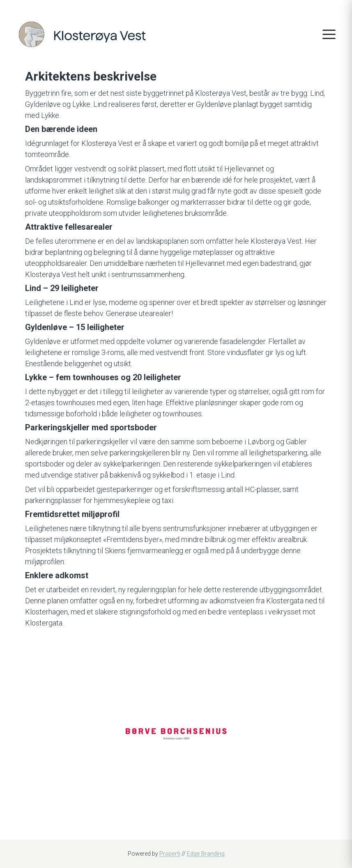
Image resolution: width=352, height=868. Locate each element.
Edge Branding (206, 854)
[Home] (82, 33)
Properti (170, 854)
